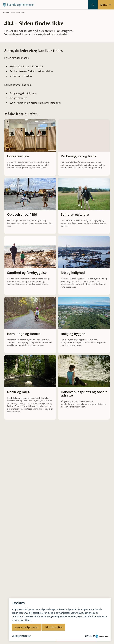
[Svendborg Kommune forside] (18, 5)
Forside (6, 12)
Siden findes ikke (18, 12)
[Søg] (93, 5)
